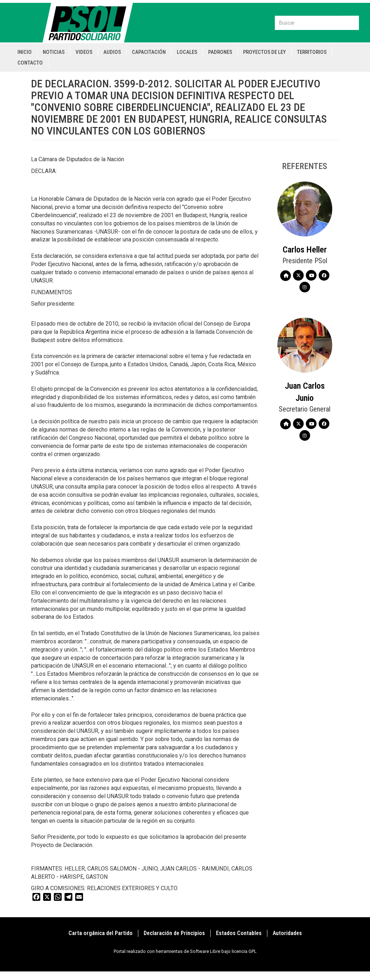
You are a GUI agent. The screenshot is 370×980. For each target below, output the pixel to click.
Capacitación (149, 52)
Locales (187, 52)
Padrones (220, 52)
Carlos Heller (305, 250)
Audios (112, 52)
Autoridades (287, 933)
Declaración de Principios (174, 933)
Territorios (312, 52)
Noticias (54, 52)
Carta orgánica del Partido (101, 933)
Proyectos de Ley (264, 52)
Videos (84, 52)
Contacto (30, 63)
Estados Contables (239, 933)
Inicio (25, 52)
